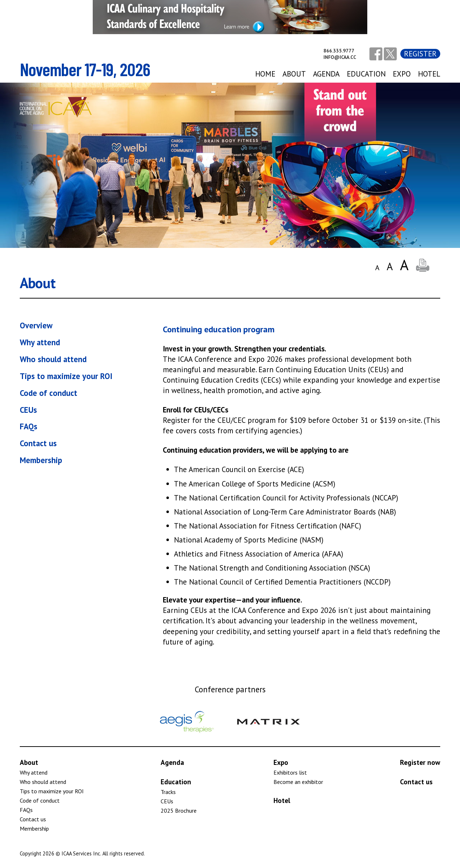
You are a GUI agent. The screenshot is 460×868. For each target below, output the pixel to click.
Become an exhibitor (298, 782)
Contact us (38, 443)
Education (366, 74)
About (294, 74)
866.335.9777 (339, 51)
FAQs (29, 426)
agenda (326, 74)
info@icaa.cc (340, 57)
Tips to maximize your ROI (66, 376)
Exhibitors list (290, 772)
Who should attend (53, 359)
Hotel (429, 74)
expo (402, 74)
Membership (41, 460)
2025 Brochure (179, 811)
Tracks (168, 792)
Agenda (172, 762)
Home (265, 74)
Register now (420, 762)
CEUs (28, 410)
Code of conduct (49, 393)
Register (420, 54)
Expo (281, 762)
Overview (36, 325)
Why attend (40, 342)
